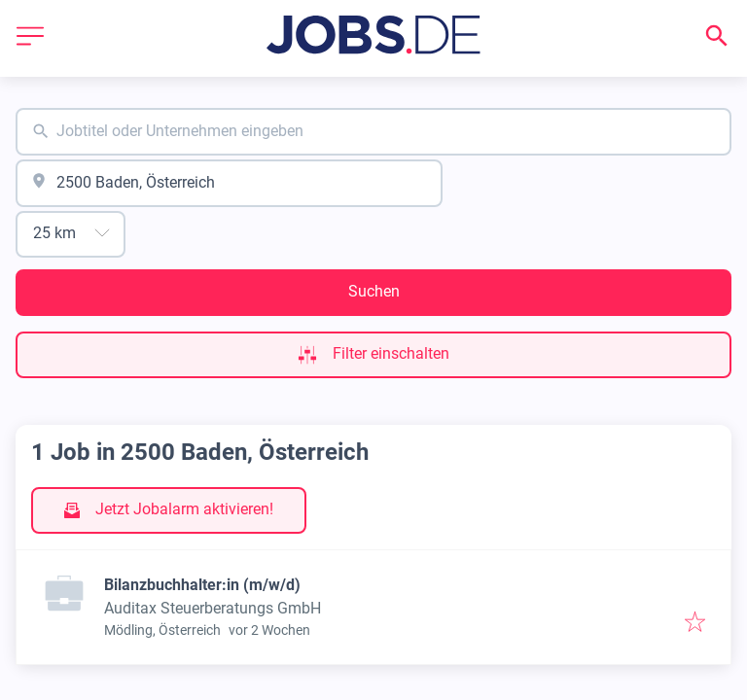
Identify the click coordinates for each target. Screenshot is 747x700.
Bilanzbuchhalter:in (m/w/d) (202, 585)
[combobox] (373, 132)
